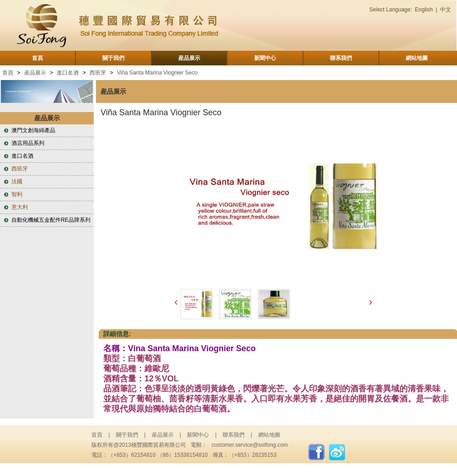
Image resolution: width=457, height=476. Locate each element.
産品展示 (189, 58)
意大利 (20, 207)
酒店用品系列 (28, 143)
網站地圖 (417, 58)
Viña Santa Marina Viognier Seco (157, 73)
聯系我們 (341, 58)
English (424, 10)
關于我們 (113, 58)
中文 (446, 10)
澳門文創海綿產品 (33, 130)
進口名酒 (68, 73)
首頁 (37, 58)
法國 (17, 182)
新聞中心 (265, 58)
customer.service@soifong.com (250, 445)
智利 (17, 194)
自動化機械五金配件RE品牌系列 (51, 220)
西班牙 (98, 73)
